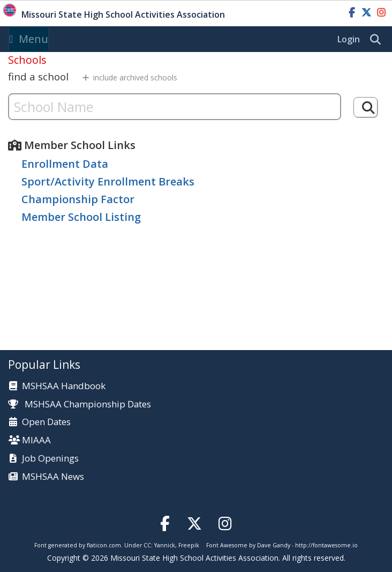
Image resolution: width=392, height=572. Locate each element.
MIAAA (36, 440)
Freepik (189, 545)
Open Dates (46, 422)
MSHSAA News (53, 477)
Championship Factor (78, 199)
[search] (378, 40)
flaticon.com (104, 545)
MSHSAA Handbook (64, 386)
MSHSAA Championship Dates (80, 404)
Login (349, 39)
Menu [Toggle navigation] (29, 39)
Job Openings (50, 459)
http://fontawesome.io (326, 545)
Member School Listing (81, 217)
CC (147, 545)
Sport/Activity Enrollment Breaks (108, 181)
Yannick (165, 545)
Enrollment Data (65, 164)
